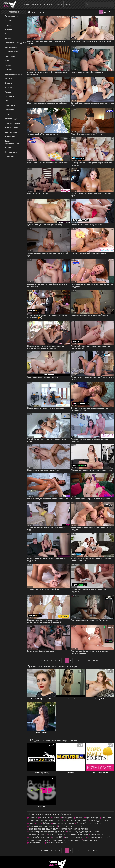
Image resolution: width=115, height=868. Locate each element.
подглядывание (48, 821)
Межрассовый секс (13, 74)
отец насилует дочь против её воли (83, 832)
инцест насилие (58, 840)
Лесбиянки (10, 96)
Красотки (9, 92)
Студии (58, 5)
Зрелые (8, 29)
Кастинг (8, 38)
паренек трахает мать (78, 834)
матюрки (79, 818)
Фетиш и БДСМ (12, 119)
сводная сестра (73, 821)
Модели (48, 5)
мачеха (56, 818)
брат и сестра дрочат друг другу (43, 829)
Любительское (11, 52)
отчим (60, 821)
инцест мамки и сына (38, 840)
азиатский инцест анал (39, 837)
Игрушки (9, 87)
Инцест (8, 25)
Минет (8, 101)
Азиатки (8, 65)
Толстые (9, 78)
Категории (37, 5)
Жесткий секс (11, 152)
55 (89, 661)
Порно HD (9, 156)
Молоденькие (11, 47)
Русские (8, 20)
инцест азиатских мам (75, 837)
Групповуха (10, 56)
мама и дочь (96, 821)
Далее (97, 661)
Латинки (9, 70)
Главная (26, 4)
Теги (67, 5)
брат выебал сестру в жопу (89, 823)
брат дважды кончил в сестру (42, 826)
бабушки (46, 823)
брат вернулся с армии (63, 823)
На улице (9, 147)
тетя (106, 821)
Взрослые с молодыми (15, 43)
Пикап (8, 34)
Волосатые (10, 136)
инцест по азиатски (57, 834)
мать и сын (45, 818)
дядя (31, 823)
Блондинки (10, 105)
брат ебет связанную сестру (71, 826)
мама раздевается (37, 834)
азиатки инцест (98, 834)
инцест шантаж (90, 840)
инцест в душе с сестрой (99, 837)
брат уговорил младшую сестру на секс (47, 832)
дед (38, 823)
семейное (33, 821)
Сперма (8, 83)
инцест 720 (57, 837)
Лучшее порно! (12, 16)
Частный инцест (36, 843)
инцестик (33, 818)
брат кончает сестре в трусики (74, 829)
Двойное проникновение (12, 142)
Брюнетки (9, 110)
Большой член (11, 128)
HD (105, 12)
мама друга (67, 818)
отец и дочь (107, 818)
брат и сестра (92, 818)
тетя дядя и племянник (57, 843)
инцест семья (74, 840)
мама (85, 821)
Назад (44, 661)
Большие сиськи (12, 123)
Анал (7, 61)
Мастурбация (11, 132)
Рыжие (8, 114)
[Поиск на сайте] (112, 4)
